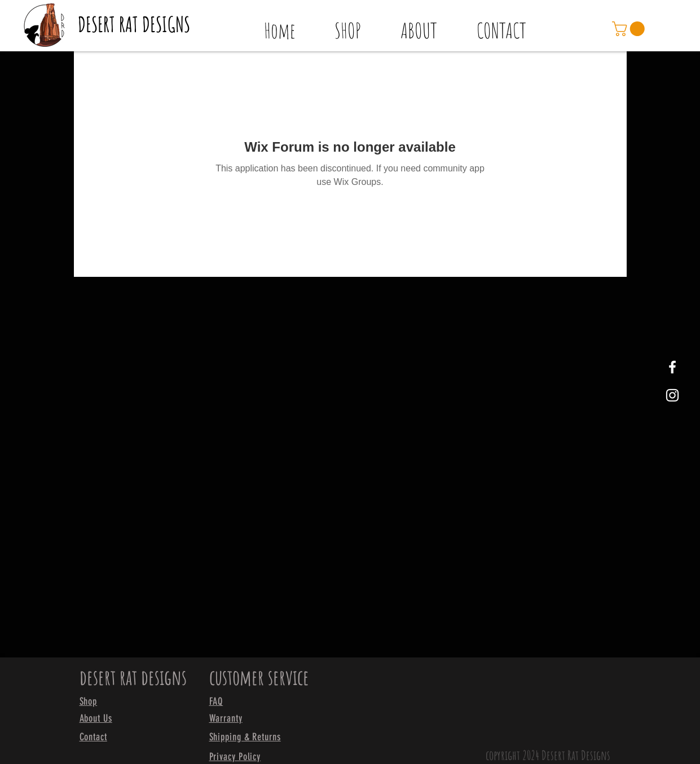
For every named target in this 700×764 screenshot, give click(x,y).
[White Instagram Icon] (672, 395)
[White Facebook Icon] (672, 367)
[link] (630, 29)
